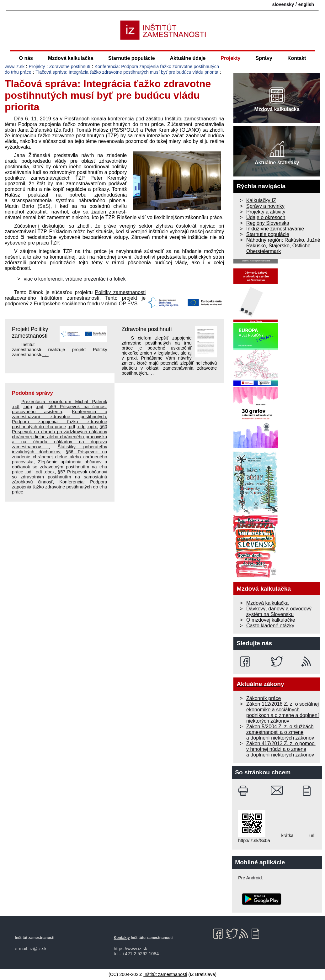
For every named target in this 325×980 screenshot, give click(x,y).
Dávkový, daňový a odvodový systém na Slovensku (279, 611)
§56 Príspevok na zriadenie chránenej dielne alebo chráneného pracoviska (60, 457)
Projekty (230, 58)
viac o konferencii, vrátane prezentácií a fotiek (75, 279)
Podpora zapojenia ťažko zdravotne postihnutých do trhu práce (60, 424)
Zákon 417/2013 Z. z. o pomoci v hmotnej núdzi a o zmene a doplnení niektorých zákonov (281, 749)
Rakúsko (294, 240)
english (306, 4)
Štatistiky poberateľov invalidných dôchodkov (60, 449)
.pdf (16, 407)
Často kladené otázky (270, 626)
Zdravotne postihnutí (70, 66)
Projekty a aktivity (266, 212)
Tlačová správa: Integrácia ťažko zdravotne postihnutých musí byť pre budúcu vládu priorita (127, 72)
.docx (49, 472)
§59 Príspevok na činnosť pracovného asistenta (60, 409)
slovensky (283, 4)
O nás (26, 58)
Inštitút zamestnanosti (165, 974)
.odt (38, 472)
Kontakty (122, 938)
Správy (264, 58)
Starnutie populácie (131, 58)
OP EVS (128, 304)
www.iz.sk (15, 66)
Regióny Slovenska (268, 223)
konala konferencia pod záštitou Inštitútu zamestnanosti (154, 119)
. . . (45, 355)
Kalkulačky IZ (261, 200)
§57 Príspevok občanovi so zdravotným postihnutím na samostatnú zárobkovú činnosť (60, 477)
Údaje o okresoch (266, 217)
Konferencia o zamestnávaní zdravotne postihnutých (60, 414)
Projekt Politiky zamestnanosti (30, 332)
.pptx (92, 427)
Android (254, 878)
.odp (28, 407)
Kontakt (297, 58)
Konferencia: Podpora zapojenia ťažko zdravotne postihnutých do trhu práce (60, 487)
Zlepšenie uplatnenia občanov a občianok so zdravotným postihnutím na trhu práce (60, 467)
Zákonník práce (264, 698)
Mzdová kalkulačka (71, 58)
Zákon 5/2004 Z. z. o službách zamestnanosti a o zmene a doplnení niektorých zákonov (280, 732)
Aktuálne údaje (188, 58)
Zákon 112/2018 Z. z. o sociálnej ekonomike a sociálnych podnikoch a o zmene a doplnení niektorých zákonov (282, 712)
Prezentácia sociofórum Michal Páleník (64, 402)
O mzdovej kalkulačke (271, 620)
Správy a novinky (265, 206)
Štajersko (279, 246)
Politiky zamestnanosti (120, 292)
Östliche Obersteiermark (278, 248)
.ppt (40, 407)
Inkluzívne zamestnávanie (275, 229)
